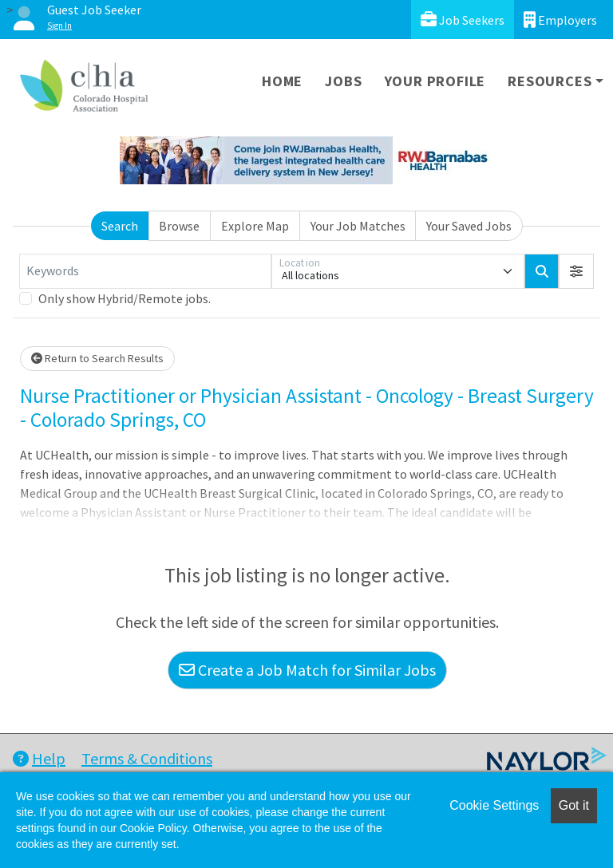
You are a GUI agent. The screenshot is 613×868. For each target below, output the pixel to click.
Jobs (343, 81)
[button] (576, 271)
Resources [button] (550, 81)
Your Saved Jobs (469, 226)
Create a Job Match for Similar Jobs (307, 670)
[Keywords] (145, 271)
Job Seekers (463, 20)
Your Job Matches (358, 226)
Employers (560, 20)
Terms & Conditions (147, 758)
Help (39, 758)
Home (282, 81)
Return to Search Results (97, 358)
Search (120, 226)
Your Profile (435, 81)
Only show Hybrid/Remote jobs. (125, 298)
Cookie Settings (494, 805)
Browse (179, 226)
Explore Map (255, 226)
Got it (574, 805)
